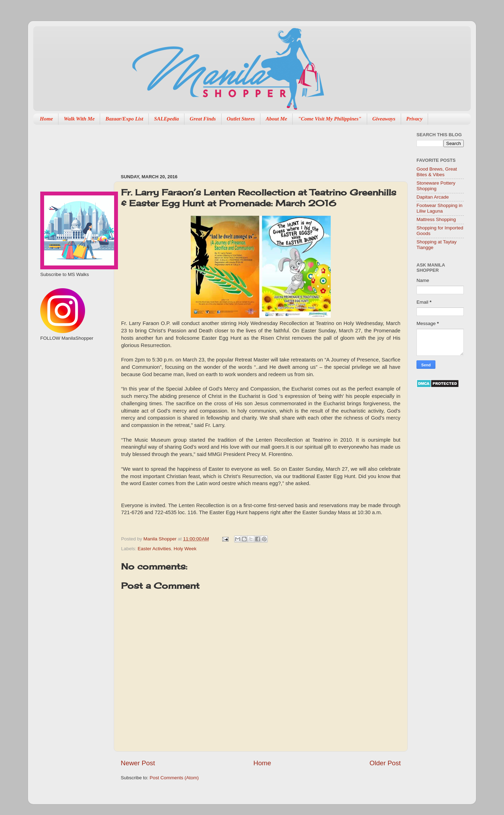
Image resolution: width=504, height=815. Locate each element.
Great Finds (203, 119)
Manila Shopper (161, 539)
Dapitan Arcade (433, 197)
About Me (276, 119)
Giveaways (384, 119)
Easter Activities (154, 549)
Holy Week (185, 549)
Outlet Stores (241, 119)
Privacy (415, 119)
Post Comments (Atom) (174, 778)
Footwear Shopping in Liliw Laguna (439, 208)
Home (47, 119)
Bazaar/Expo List (124, 119)
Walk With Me (79, 119)
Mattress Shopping (436, 219)
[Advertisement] (248, 146)
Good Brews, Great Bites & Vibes (437, 172)
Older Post (385, 763)
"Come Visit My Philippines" (330, 119)
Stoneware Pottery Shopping (436, 186)
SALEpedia (166, 119)
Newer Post (138, 763)
